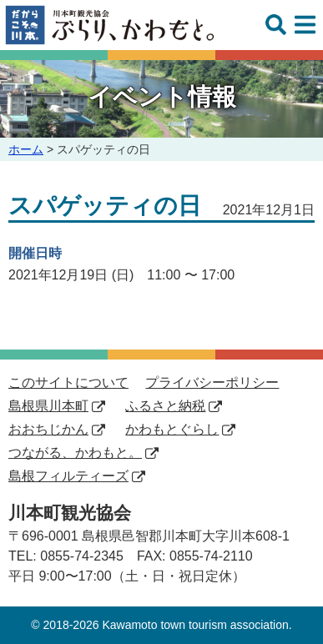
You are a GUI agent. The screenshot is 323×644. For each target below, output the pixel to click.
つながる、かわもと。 (83, 453)
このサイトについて (68, 382)
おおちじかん (57, 429)
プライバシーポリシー (212, 382)
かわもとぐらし (180, 429)
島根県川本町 (57, 406)
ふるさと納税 (174, 406)
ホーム (26, 149)
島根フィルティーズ (77, 476)
